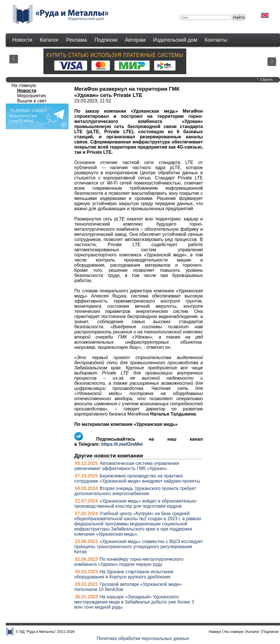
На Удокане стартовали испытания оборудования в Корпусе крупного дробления (124, 574)
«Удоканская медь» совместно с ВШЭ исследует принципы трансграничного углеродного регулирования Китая (139, 547)
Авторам (135, 40)
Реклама (77, 40)
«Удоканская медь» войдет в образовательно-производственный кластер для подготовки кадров (136, 504)
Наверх (215, 632)
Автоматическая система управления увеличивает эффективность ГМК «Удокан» (127, 466)
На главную (24, 85)
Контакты (216, 40)
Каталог (49, 40)
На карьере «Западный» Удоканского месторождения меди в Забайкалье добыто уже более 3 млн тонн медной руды (134, 602)
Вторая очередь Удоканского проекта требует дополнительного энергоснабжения (135, 491)
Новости (22, 40)
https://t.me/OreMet (122, 444)
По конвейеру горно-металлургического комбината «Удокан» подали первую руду (129, 562)
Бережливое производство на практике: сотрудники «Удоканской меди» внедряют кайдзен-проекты (137, 478)
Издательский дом (175, 40)
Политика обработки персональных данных (143, 638)
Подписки (106, 40)
